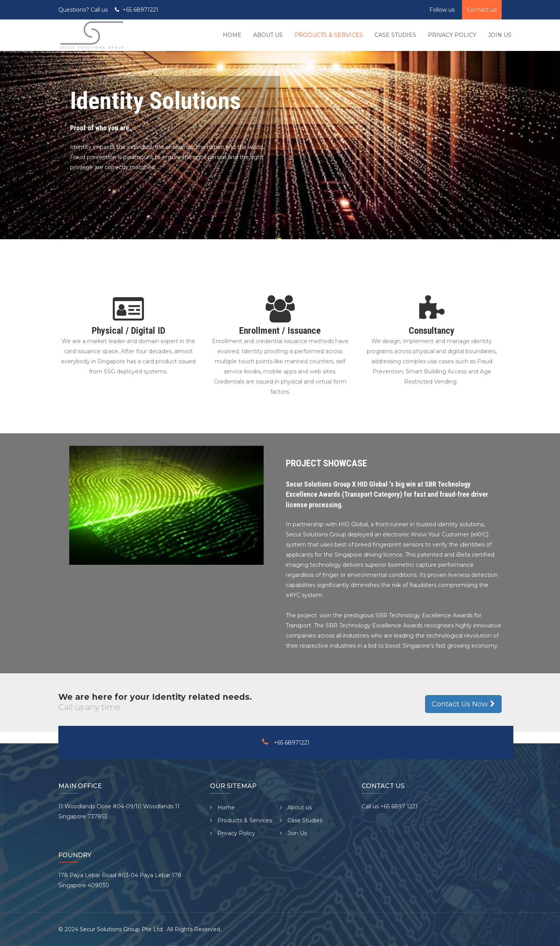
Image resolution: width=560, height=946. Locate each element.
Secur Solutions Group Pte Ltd (122, 929)
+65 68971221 (140, 10)
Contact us (482, 10)
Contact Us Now (463, 704)
